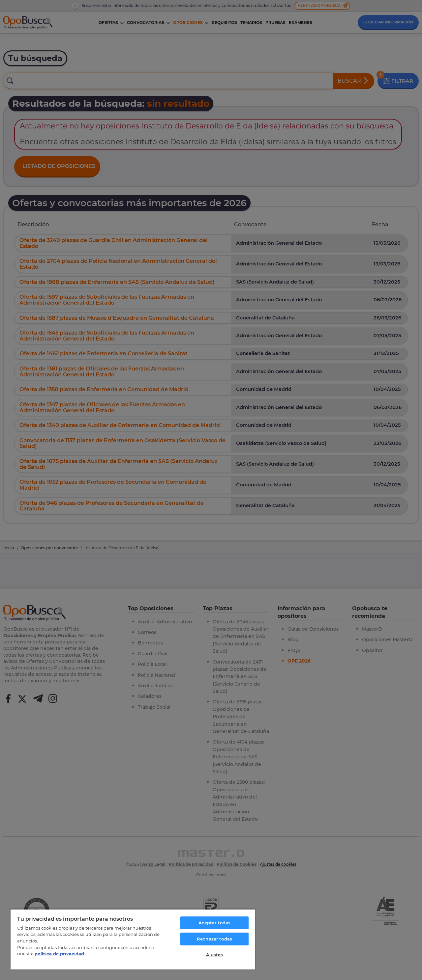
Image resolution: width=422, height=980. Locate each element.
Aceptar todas (215, 923)
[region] (133, 939)
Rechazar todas (214, 939)
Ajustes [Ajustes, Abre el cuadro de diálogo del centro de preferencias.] (215, 955)
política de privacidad (59, 954)
